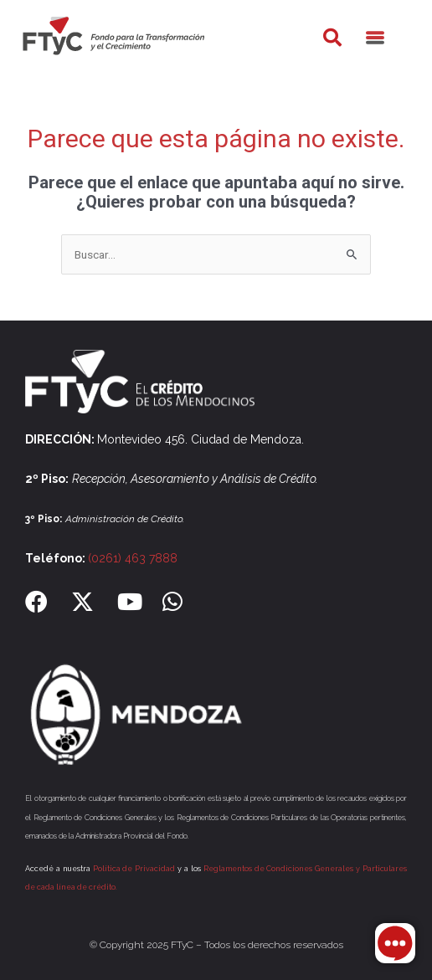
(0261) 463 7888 (133, 558)
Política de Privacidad (134, 869)
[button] (332, 38)
